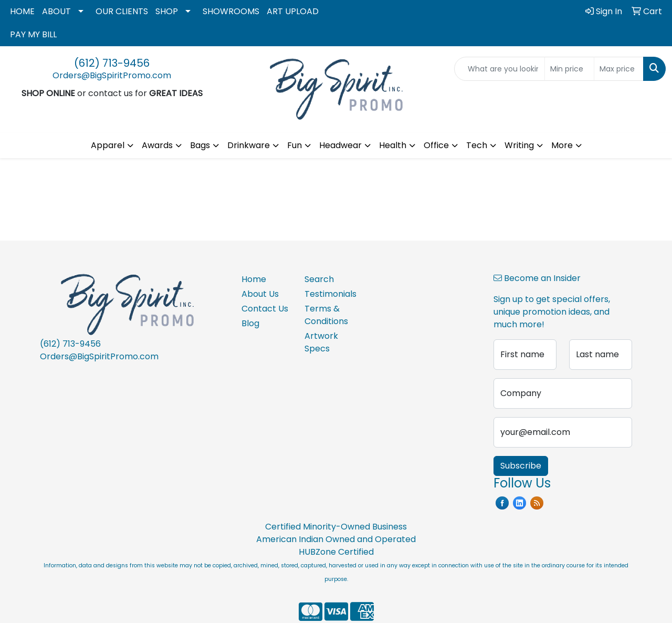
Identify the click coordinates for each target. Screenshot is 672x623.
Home (254, 279)
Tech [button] (477, 145)
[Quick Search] (500, 69)
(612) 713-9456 (112, 63)
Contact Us (265, 309)
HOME (22, 11)
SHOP (167, 11)
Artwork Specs (321, 342)
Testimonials (330, 294)
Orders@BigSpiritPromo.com (112, 75)
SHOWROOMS (231, 11)
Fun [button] (295, 145)
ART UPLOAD (293, 11)
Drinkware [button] (249, 145)
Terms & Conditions (326, 315)
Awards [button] (157, 145)
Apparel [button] (108, 145)
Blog (250, 323)
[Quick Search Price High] (619, 69)
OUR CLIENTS (122, 11)
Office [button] (436, 145)
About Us (260, 294)
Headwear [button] (340, 145)
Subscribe (521, 466)
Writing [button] (519, 145)
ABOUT (56, 11)
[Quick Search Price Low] (569, 69)
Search (319, 279)
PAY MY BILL (33, 34)
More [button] (562, 145)
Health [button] (393, 145)
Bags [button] (200, 145)
